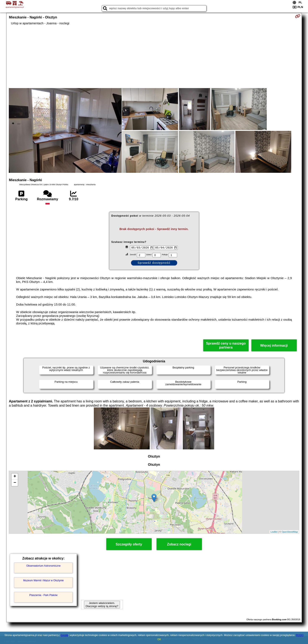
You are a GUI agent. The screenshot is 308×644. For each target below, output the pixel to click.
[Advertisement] (154, 57)
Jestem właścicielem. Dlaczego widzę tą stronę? (102, 605)
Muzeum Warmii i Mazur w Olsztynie (44, 580)
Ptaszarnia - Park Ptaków (43, 595)
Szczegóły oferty (129, 544)
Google (64, 635)
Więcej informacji (274, 345)
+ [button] (15, 477)
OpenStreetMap (290, 532)
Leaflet (274, 532)
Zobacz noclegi (179, 544)
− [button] (15, 483)
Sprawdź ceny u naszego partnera (226, 345)
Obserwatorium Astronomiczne (43, 566)
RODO (300, 635)
